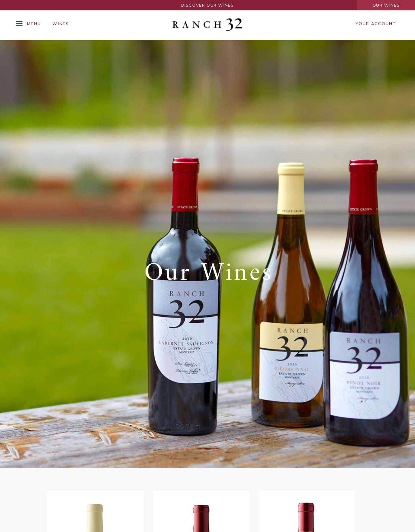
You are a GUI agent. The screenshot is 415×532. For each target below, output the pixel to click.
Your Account (376, 24)
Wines (61, 24)
